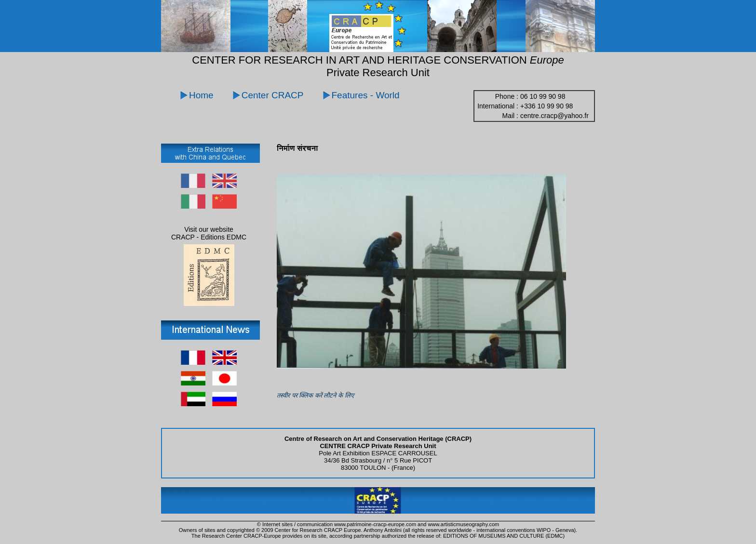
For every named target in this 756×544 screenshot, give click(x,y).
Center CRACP (273, 95)
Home (201, 95)
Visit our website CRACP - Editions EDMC (209, 233)
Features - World (366, 95)
